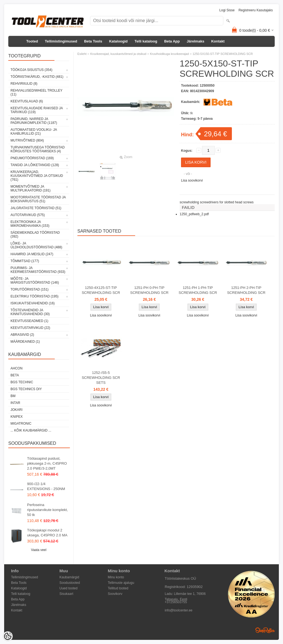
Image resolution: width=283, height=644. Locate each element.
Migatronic (21, 424)
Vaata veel (39, 550)
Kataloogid (118, 41)
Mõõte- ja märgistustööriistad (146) (35, 281)
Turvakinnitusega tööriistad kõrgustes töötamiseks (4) (38, 149)
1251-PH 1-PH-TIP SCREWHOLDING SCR (198, 290)
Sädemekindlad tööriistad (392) (35, 235)
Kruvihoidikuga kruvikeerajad (170, 54)
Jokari (16, 410)
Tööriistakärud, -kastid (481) (37, 77)
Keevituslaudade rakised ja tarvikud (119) (37, 110)
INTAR (15, 403)
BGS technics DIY (26, 389)
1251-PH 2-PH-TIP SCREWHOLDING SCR (246, 290)
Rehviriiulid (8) (24, 84)
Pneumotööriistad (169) (32, 158)
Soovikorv (115, 594)
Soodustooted (70, 583)
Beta (15, 375)
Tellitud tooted (118, 588)
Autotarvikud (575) (28, 215)
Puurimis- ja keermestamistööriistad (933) (38, 270)
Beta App (172, 41)
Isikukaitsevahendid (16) (33, 303)
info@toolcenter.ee (179, 610)
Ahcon (16, 368)
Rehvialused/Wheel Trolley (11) (36, 92)
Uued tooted (68, 588)
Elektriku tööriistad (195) (35, 296)
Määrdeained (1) (25, 342)
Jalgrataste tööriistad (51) (36, 208)
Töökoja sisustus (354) (31, 70)
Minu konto (116, 577)
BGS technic (22, 382)
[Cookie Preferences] (8, 636)
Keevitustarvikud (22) (30, 328)
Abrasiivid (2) (22, 335)
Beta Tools (93, 41)
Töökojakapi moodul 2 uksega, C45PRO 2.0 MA (47, 533)
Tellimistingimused (61, 41)
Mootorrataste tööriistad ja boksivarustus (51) (38, 199)
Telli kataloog (146, 41)
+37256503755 (176, 602)
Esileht (82, 54)
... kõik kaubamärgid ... (31, 430)
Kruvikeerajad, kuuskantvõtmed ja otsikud (118, 54)
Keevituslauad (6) (27, 101)
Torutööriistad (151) (30, 289)
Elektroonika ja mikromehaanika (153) (30, 224)
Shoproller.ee (265, 630)
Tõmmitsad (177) (25, 261)
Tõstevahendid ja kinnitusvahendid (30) (30, 312)
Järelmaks (196, 41)
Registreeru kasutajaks (256, 10)
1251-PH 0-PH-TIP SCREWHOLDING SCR (149, 290)
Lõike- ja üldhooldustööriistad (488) (36, 245)
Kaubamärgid (69, 577)
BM (13, 396)
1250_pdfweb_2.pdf (194, 214)
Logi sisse (227, 10)
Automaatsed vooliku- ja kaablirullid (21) (34, 132)
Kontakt (218, 41)
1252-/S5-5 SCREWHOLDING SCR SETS (101, 378)
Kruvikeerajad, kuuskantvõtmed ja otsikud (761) (37, 176)
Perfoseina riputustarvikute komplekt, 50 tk (47, 510)
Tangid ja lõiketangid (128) (35, 165)
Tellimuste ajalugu (121, 583)
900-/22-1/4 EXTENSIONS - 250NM (46, 486)
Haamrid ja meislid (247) (32, 254)
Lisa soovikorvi (192, 180)
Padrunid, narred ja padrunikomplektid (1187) (34, 121)
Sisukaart (66, 594)
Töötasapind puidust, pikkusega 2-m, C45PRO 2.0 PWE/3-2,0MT (47, 463)
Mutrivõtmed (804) (27, 140)
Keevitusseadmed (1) (29, 321)
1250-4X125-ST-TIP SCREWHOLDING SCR (101, 290)
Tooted (32, 41)
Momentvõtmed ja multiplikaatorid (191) (31, 188)
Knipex (17, 417)
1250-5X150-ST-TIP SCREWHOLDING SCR (223, 54)
